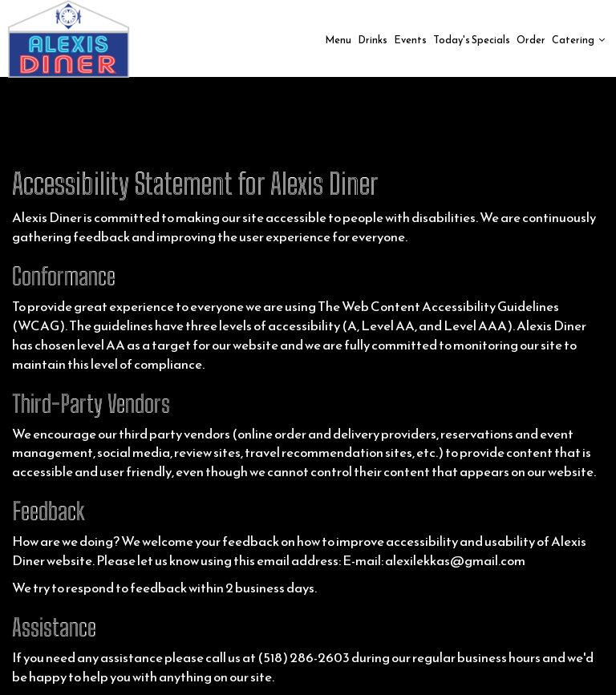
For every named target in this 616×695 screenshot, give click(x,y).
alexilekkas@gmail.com (455, 561)
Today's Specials (472, 40)
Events (410, 40)
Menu (338, 40)
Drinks (373, 40)
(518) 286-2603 (304, 658)
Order (531, 40)
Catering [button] (578, 40)
